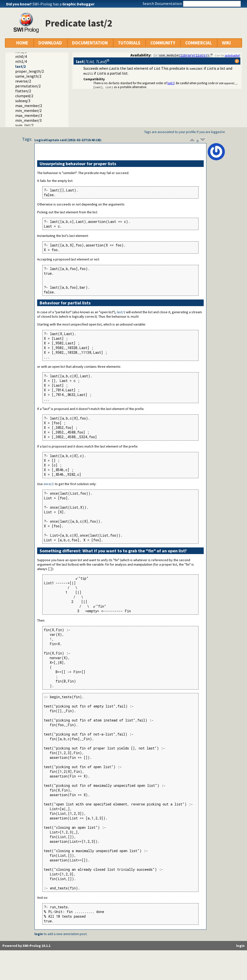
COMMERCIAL (199, 43)
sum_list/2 (24, 125)
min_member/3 (28, 120)
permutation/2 (28, 86)
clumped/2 (24, 96)
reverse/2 (23, 81)
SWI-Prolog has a (63, 4)
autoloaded (232, 55)
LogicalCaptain (47, 140)
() (91, 61)
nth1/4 (21, 61)
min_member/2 (28, 110)
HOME (22, 43)
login (39, 934)
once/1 (49, 484)
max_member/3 (29, 115)
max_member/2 (29, 106)
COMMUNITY (163, 43)
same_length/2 (28, 76)
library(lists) (194, 55)
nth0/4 (21, 56)
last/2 (20, 66)
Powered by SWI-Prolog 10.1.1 (26, 946)
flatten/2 (23, 91)
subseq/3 (23, 101)
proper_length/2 (30, 71)
